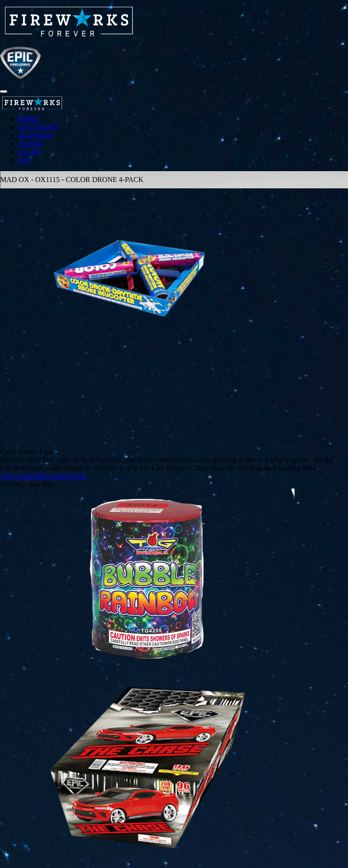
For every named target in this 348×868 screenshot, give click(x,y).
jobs (24, 160)
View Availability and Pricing (43, 476)
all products (35, 135)
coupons (30, 143)
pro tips (29, 151)
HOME (29, 119)
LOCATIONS (38, 127)
